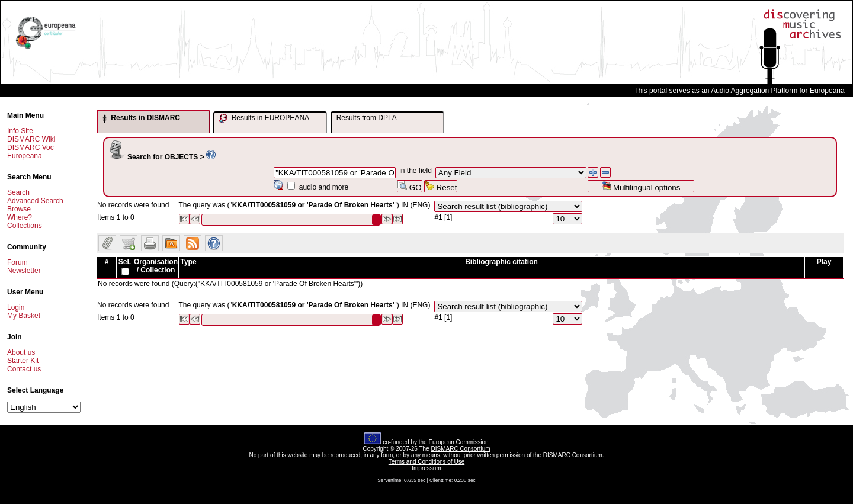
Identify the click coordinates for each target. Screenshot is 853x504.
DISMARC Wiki (31, 139)
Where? (20, 217)
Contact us (24, 369)
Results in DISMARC (141, 118)
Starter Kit (23, 361)
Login (16, 307)
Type (188, 262)
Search (18, 192)
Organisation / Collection (156, 266)
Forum (17, 262)
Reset (441, 186)
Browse (19, 209)
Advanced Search (35, 201)
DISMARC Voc (31, 147)
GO (409, 186)
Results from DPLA (367, 118)
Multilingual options (641, 186)
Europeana (25, 156)
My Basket (24, 316)
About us (21, 352)
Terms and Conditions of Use (426, 462)
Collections (25, 226)
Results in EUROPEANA (264, 118)
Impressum (426, 468)
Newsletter (24, 271)
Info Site (20, 131)
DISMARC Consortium (461, 449)
